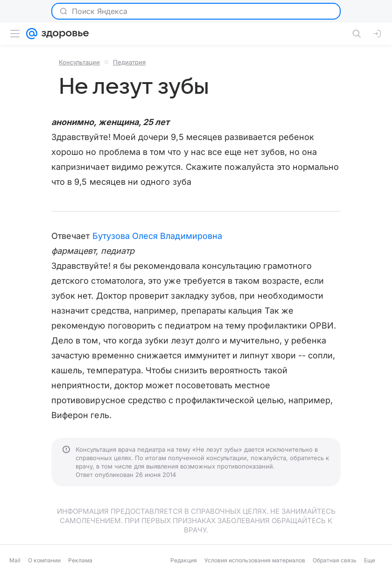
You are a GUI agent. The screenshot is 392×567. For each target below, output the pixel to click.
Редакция (184, 560)
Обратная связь (335, 560)
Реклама (80, 560)
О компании (44, 560)
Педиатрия (129, 62)
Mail (15, 560)
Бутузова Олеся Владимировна (157, 236)
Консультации (79, 62)
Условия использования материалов (255, 560)
